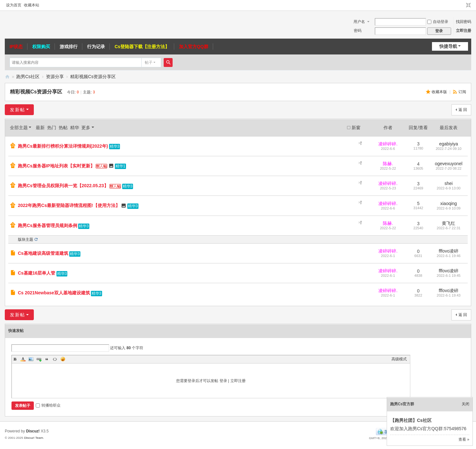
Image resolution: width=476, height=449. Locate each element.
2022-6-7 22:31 (449, 228)
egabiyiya (449, 144)
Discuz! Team (33, 438)
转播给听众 (48, 405)
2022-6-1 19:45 (449, 276)
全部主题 (19, 128)
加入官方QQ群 (194, 47)
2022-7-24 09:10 (449, 149)
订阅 (462, 92)
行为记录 (96, 47)
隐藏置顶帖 (361, 143)
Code (55, 359)
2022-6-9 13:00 (449, 188)
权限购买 (41, 47)
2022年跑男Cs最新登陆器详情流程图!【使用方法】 (69, 205)
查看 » (464, 439)
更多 (86, 128)
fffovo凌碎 (449, 251)
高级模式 (399, 359)
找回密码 (464, 22)
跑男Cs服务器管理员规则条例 (48, 225)
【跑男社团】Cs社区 (411, 420)
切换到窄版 (468, 5)
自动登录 (438, 22)
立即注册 (464, 31)
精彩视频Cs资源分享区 (93, 77)
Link (39, 359)
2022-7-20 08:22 (449, 168)
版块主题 (26, 239)
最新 (40, 128)
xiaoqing (449, 203)
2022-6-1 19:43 (449, 295)
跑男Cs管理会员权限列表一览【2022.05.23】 (63, 186)
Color (23, 359)
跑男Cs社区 (28, 77)
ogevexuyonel (449, 164)
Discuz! (33, 431)
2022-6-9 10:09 (449, 208)
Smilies (63, 359)
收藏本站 (32, 5)
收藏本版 (440, 92)
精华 (75, 128)
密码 (358, 31)
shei (449, 183)
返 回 (463, 110)
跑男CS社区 (7, 77)
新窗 (356, 128)
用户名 (359, 22)
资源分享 (55, 77)
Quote (47, 359)
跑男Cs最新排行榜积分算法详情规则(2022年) (63, 146)
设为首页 (14, 5)
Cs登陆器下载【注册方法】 (142, 47)
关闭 (465, 404)
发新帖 (18, 110)
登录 (223, 381)
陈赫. (388, 164)
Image (31, 359)
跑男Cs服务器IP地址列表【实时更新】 (56, 166)
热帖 (63, 128)
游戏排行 (69, 47)
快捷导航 (448, 46)
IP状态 (16, 47)
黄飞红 (449, 223)
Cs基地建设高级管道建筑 (43, 253)
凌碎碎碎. (388, 144)
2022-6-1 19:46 (449, 256)
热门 (52, 128)
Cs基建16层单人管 (37, 273)
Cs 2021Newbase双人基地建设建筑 (54, 293)
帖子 (149, 63)
